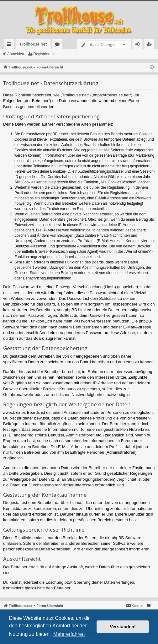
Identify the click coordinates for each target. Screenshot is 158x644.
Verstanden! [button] (123, 627)
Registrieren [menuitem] (150, 45)
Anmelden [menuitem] (139, 45)
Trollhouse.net (33, 44)
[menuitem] (135, 606)
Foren (58, 45)
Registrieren (43, 54)
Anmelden (16, 54)
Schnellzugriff (10, 45)
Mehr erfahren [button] (69, 634)
